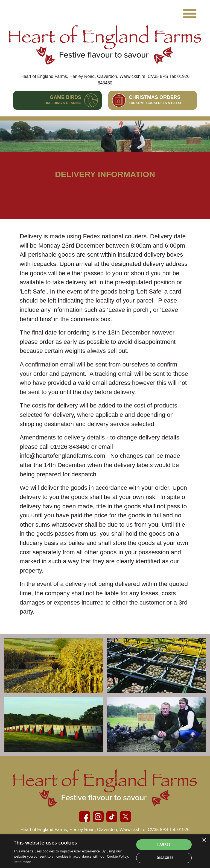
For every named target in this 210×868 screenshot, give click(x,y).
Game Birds (63, 100)
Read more (22, 862)
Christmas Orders (156, 100)
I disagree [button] (164, 858)
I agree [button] (164, 844)
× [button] (204, 840)
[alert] (105, 851)
